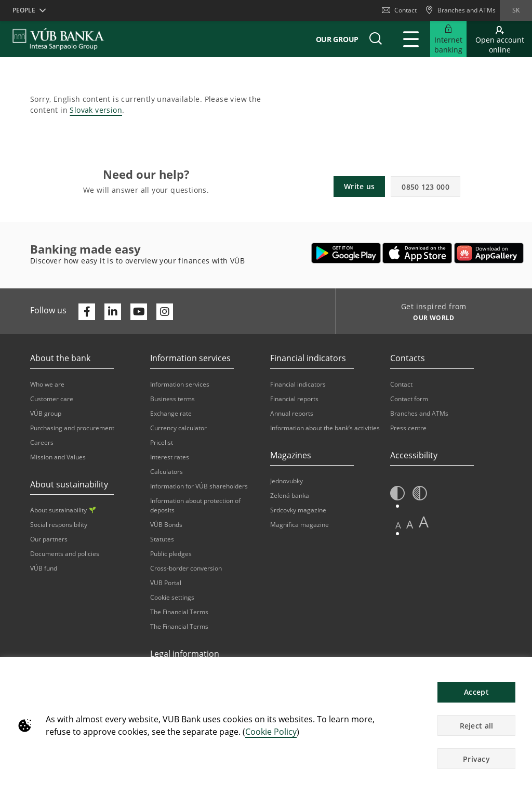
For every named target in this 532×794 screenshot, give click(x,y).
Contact (399, 10)
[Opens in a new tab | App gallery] (489, 253)
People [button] (24, 10)
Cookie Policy (271, 732)
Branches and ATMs (419, 413)
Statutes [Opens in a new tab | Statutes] (162, 539)
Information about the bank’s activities (325, 428)
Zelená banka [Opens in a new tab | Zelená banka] (290, 495)
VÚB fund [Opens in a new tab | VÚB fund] (44, 568)
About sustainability (63, 510)
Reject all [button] (477, 726)
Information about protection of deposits (195, 505)
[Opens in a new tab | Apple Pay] (417, 253)
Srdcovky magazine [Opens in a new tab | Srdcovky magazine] (298, 510)
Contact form (409, 399)
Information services (180, 384)
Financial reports (294, 399)
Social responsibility (59, 525)
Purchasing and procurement (72, 428)
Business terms (172, 399)
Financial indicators (298, 384)
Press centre (408, 428)
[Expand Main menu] (411, 39)
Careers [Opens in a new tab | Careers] (42, 442)
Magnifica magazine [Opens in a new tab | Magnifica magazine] (300, 525)
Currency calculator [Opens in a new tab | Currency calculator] (178, 428)
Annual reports (292, 413)
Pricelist (162, 442)
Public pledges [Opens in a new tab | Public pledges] (171, 554)
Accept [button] (476, 692)
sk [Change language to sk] (516, 10)
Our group (337, 39)
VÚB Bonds (166, 525)
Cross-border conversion (186, 568)
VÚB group (46, 413)
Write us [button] (359, 186)
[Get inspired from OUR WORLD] (430, 319)
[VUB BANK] (58, 39)
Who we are (47, 384)
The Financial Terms (179, 612)
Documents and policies (65, 554)
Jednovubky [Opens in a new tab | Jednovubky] (287, 481)
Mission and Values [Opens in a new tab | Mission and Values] (58, 457)
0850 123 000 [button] (425, 187)
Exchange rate (171, 413)
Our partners (49, 539)
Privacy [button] (476, 759)
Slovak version (96, 110)
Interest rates (170, 457)
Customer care (52, 399)
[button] (376, 39)
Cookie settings (172, 597)
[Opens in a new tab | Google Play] (346, 253)
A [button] (398, 525)
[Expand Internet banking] (448, 39)
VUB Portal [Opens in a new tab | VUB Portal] (166, 583)
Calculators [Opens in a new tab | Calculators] (167, 472)
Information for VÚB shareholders (199, 486)
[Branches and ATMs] (460, 10)
